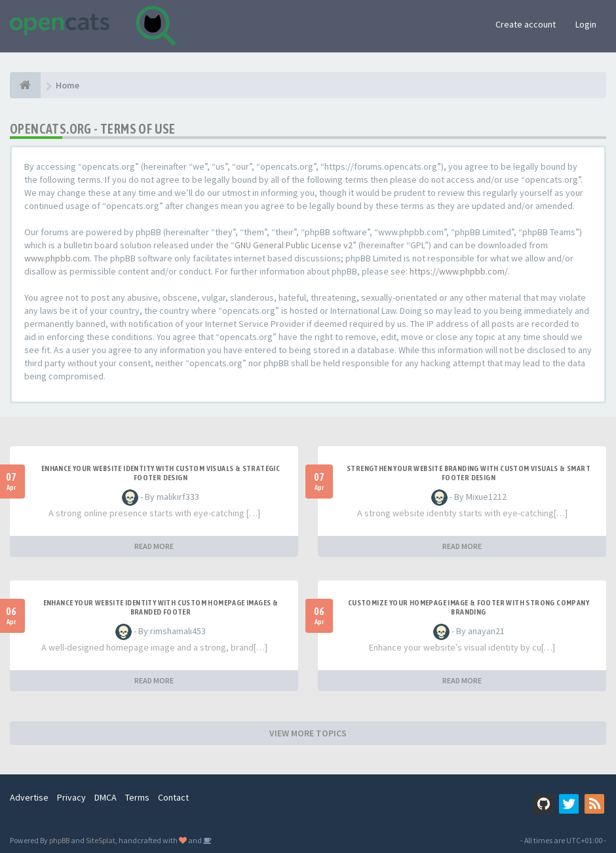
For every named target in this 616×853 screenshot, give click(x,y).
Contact (173, 797)
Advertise (29, 797)
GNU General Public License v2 (294, 245)
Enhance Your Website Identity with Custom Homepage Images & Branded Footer (161, 607)
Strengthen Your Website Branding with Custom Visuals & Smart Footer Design (469, 473)
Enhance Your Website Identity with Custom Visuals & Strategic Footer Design (161, 473)
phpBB (59, 840)
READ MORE (154, 546)
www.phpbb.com (57, 258)
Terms (137, 797)
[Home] (25, 85)
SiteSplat (101, 840)
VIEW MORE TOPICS (308, 733)
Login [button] (586, 24)
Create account (526, 24)
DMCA (106, 797)
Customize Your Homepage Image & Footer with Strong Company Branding (469, 607)
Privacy (71, 797)
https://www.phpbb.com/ (459, 271)
